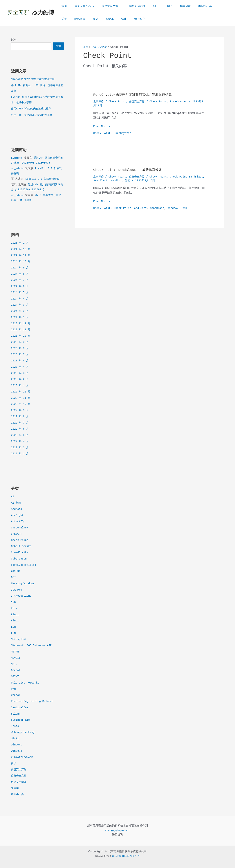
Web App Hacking (23, 733)
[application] (90, 6)
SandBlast (119, 181)
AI (148, 6)
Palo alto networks (26, 683)
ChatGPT (17, 534)
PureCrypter (183, 102)
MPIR (14, 665)
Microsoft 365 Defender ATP (32, 646)
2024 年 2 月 (20, 311)
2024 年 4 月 (20, 299)
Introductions (22, 596)
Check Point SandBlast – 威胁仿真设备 (131, 170)
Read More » (102, 127)
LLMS (14, 633)
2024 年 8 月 (20, 274)
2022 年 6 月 (20, 429)
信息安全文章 (107, 6)
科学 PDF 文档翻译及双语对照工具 (33, 115)
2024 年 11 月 (21, 255)
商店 (80, 19)
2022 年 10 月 (21, 404)
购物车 (92, 19)
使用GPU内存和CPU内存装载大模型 (32, 109)
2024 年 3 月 (20, 305)
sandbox (135, 181)
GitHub (16, 571)
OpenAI (16, 671)
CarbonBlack (20, 528)
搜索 (14, 40)
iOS (13, 602)
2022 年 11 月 (21, 398)
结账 (105, 19)
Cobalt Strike (22, 547)
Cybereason (19, 559)
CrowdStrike (20, 553)
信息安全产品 (82, 6)
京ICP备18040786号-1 (126, 856)
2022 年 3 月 (20, 448)
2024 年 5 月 (20, 293)
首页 (63, 6)
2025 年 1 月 (20, 243)
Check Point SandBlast (132, 208)
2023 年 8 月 (20, 349)
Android (17, 509)
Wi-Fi (15, 739)
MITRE (15, 652)
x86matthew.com (23, 757)
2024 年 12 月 (21, 249)
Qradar (16, 695)
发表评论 (99, 102)
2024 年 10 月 (21, 262)
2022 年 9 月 (20, 411)
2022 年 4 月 (20, 442)
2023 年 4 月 (20, 367)
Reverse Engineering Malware (33, 702)
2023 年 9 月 (20, 342)
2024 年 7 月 (20, 280)
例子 (160, 6)
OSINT (15, 677)
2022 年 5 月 (20, 435)
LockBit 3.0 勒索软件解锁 (44, 179)
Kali (14, 609)
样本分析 (173, 6)
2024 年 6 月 (20, 287)
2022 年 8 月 (20, 417)
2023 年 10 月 (21, 336)
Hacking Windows (23, 584)
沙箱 (147, 181)
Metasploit (19, 640)
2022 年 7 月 (20, 423)
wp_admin (18, 169)
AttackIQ (18, 522)
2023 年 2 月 (20, 380)
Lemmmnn (17, 158)
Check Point (20, 540)
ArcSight (18, 516)
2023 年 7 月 (20, 355)
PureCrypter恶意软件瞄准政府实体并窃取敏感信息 (137, 95)
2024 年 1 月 (20, 318)
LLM (13, 627)
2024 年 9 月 (20, 268)
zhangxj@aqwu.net (117, 831)
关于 (207, 6)
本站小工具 (191, 6)
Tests (15, 726)
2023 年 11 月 (21, 330)
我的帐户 (118, 19)
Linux (15, 615)
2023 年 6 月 (20, 361)
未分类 (15, 789)
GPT (13, 578)
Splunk (16, 714)
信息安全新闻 (131, 6)
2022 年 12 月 (21, 392)
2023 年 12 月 (21, 324)
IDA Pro (17, 590)
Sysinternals (21, 720)
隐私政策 (66, 19)
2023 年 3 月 (20, 373)
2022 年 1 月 (20, 454)
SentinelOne (20, 708)
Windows (17, 745)
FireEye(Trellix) (24, 565)
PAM (13, 689)
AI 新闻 (16, 503)
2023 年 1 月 (20, 386)
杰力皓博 (43, 13)
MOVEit (16, 658)
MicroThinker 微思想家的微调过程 (34, 79)
